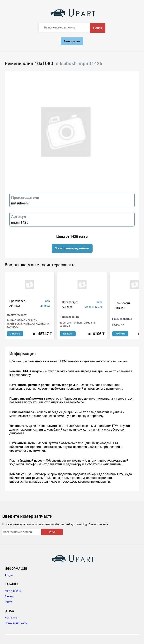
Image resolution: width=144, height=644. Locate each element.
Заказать (15, 334)
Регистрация (72, 41)
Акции (9, 575)
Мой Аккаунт (13, 591)
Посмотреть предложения (72, 248)
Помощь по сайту (16, 623)
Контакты (11, 617)
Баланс (9, 596)
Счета (8, 602)
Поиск (98, 28)
